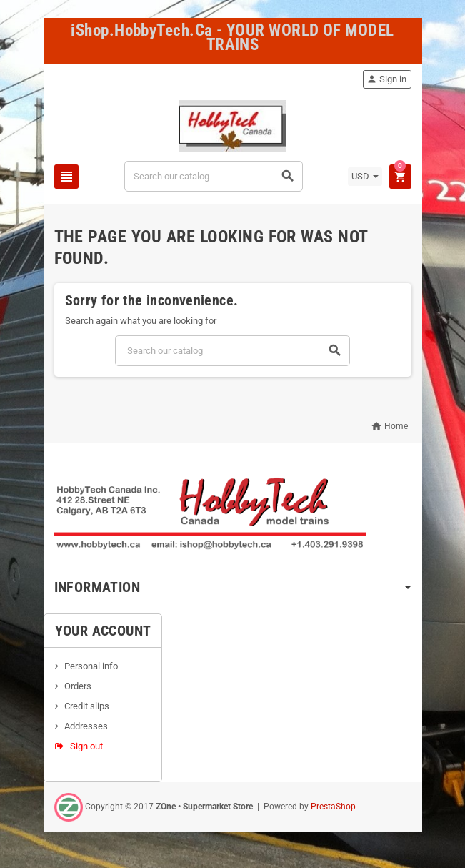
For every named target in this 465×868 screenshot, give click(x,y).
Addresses (86, 726)
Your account (103, 631)
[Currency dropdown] (365, 177)
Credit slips (87, 706)
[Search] (214, 176)
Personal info (91, 666)
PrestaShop (333, 807)
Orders (78, 686)
